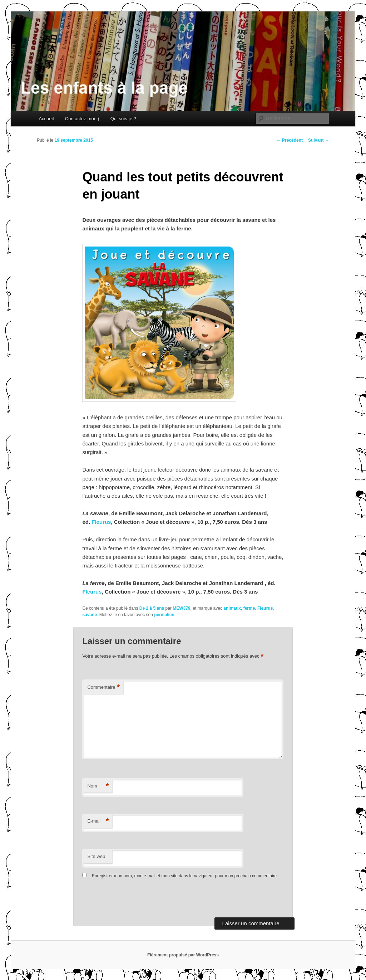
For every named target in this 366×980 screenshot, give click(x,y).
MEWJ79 (181, 608)
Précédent (290, 140)
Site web (96, 856)
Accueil (46, 119)
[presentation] (131, 900)
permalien (164, 615)
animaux (232, 608)
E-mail (98, 821)
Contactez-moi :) (82, 119)
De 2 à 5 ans (152, 608)
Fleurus (101, 522)
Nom (98, 786)
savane (90, 615)
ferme (249, 608)
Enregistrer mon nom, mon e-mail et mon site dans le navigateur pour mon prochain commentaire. (185, 876)
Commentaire (103, 688)
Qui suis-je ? (123, 119)
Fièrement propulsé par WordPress (183, 955)
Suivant (319, 140)
